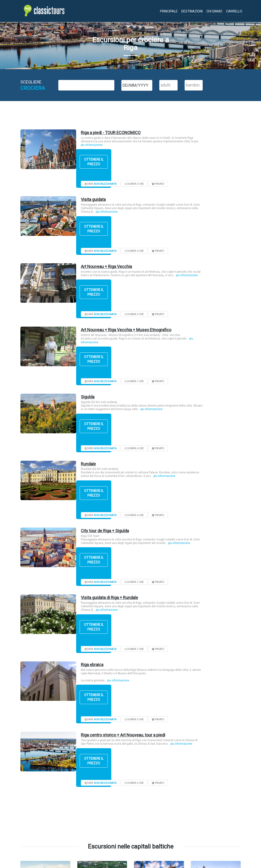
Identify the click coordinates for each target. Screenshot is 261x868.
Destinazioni (192, 11)
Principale (169, 11)
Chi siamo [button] (214, 11)
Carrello (234, 11)
